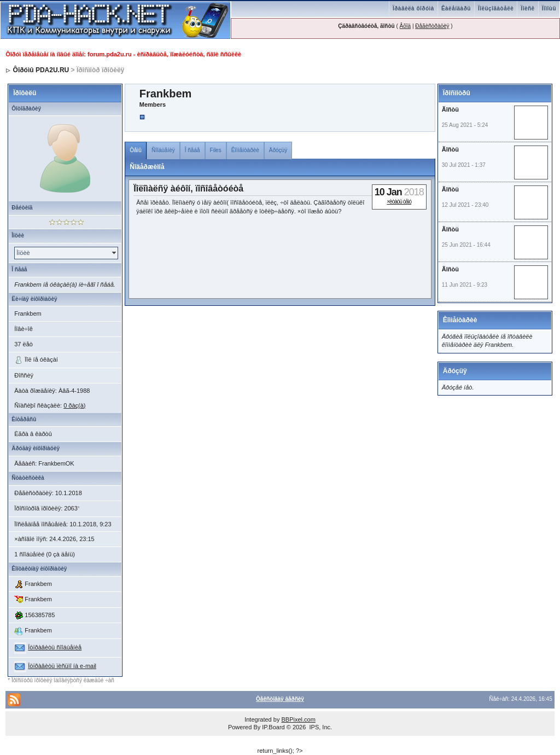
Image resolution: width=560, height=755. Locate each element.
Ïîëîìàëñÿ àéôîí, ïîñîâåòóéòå (188, 188)
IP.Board (273, 727)
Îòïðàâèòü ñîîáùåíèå (55, 647)
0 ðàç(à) (74, 405)
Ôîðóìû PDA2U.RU (41, 70)
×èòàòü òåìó (399, 202)
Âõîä (406, 26)
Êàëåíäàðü (456, 8)
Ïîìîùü (549, 8)
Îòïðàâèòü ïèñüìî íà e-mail (62, 666)
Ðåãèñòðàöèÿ (432, 26)
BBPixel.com (298, 719)
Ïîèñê (527, 8)
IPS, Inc (320, 727)
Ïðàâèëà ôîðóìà (413, 8)
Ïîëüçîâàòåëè (496, 8)
